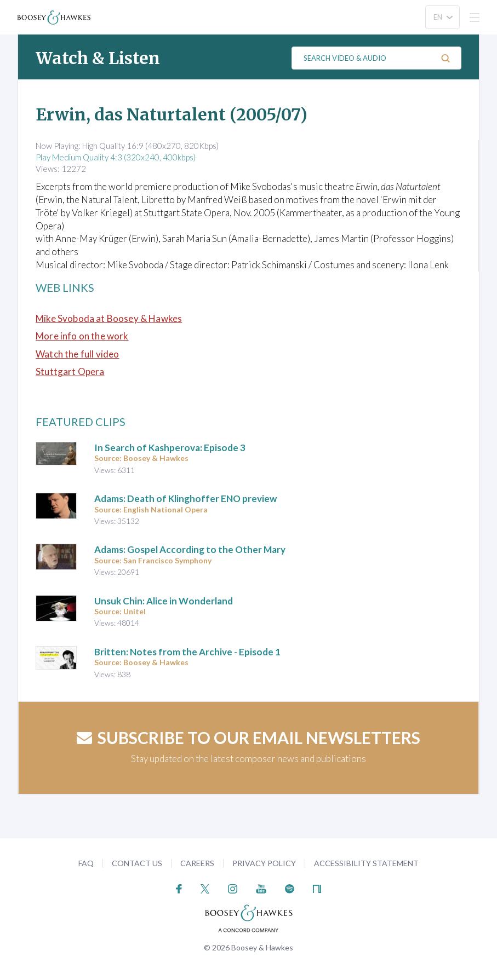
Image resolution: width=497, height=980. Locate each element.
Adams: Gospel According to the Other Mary (190, 549)
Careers (197, 863)
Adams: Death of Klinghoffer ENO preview (185, 498)
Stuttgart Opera (70, 371)
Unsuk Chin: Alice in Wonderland (164, 601)
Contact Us (137, 863)
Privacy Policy (264, 863)
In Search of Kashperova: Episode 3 (170, 448)
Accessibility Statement (366, 863)
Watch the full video (77, 354)
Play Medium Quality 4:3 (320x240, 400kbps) (116, 157)
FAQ (86, 863)
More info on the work (82, 336)
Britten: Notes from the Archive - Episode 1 (187, 652)
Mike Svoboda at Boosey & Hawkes (109, 318)
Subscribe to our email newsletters (248, 737)
